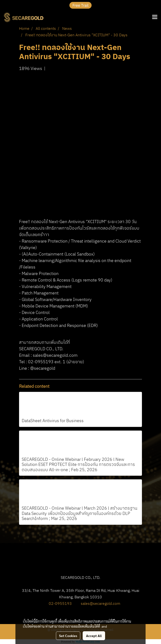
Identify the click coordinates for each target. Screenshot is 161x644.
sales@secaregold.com (101, 604)
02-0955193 (60, 604)
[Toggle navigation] (155, 17)
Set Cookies (68, 636)
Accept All (94, 636)
